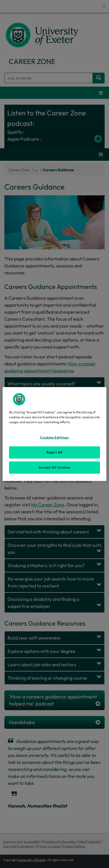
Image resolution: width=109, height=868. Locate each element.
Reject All (54, 452)
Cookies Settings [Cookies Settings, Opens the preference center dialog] (54, 437)
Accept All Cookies (54, 467)
